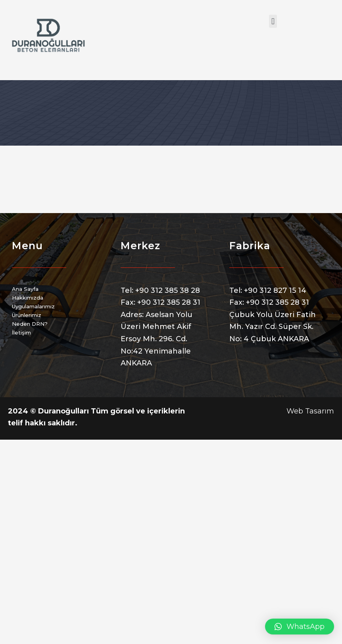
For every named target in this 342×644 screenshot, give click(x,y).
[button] (273, 21)
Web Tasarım (310, 411)
